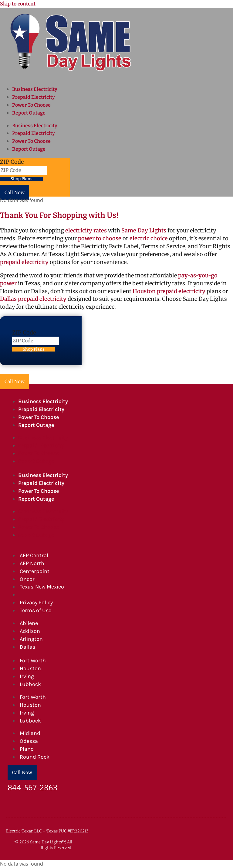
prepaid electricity (24, 262)
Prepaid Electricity (34, 97)
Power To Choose (31, 105)
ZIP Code (12, 162)
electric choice (149, 238)
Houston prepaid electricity (169, 291)
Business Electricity (35, 89)
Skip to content (18, 4)
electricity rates (86, 230)
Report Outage (29, 113)
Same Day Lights (144, 230)
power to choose (100, 238)
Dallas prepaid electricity (33, 299)
